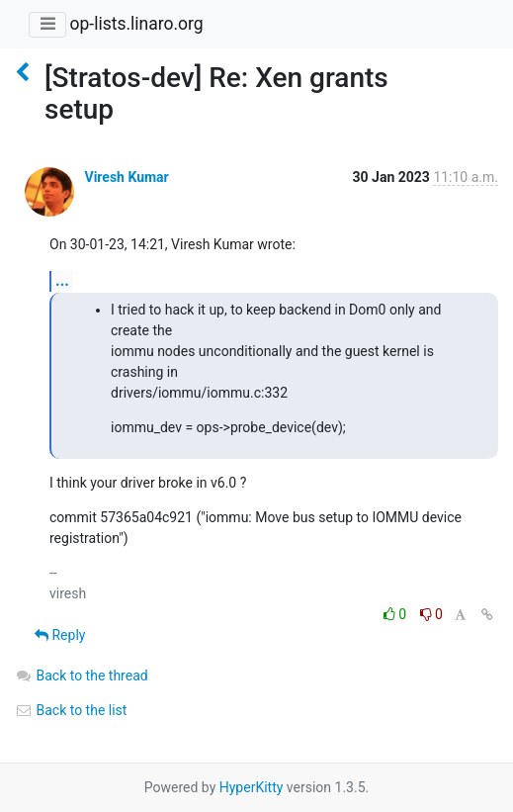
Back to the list (71, 710)
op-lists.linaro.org (136, 24)
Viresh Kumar (126, 177)
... (62, 280)
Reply (60, 635)
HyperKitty (252, 787)
